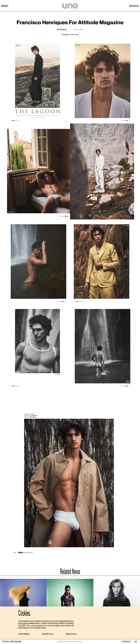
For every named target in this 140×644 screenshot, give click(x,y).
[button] (24, 634)
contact (126, 642)
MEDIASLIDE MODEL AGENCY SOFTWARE (70, 642)
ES (136, 642)
